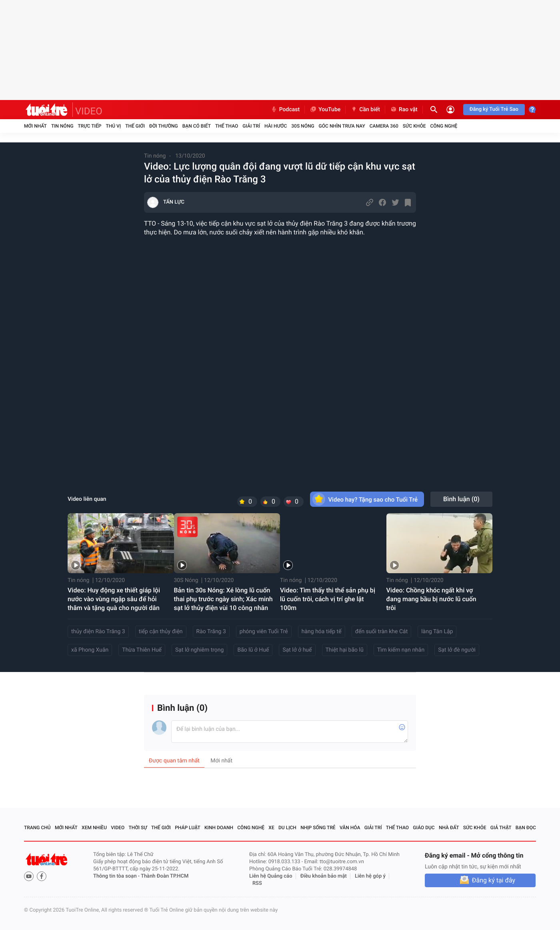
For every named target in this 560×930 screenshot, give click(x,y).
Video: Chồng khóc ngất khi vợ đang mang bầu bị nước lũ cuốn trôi (431, 599)
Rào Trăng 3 (211, 632)
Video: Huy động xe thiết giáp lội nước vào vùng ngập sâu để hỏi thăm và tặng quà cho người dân (114, 599)
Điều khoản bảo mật (324, 876)
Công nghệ (444, 126)
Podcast (285, 110)
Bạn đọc (526, 828)
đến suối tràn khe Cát (382, 632)
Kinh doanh (219, 828)
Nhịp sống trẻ (318, 828)
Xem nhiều (94, 828)
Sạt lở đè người (457, 650)
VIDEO (89, 111)
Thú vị (113, 126)
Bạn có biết (197, 126)
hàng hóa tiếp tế (322, 632)
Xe (271, 828)
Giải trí (251, 126)
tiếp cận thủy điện (161, 632)
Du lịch (287, 828)
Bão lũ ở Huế (253, 650)
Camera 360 (384, 126)
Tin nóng (62, 126)
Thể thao (227, 126)
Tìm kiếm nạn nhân (401, 650)
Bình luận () (461, 499)
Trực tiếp (90, 126)
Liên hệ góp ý (370, 876)
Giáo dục (424, 828)
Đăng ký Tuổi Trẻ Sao (494, 109)
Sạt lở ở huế (297, 650)
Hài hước (276, 126)
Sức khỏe (414, 126)
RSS (257, 883)
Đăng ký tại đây (494, 880)
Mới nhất (35, 126)
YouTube (325, 110)
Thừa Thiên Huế (142, 650)
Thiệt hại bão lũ (345, 650)
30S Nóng (303, 126)
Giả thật (501, 828)
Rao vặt (404, 110)
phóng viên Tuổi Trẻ (264, 632)
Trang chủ (37, 828)
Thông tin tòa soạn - (117, 876)
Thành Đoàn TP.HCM (165, 876)
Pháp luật (188, 828)
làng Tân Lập (437, 632)
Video (118, 828)
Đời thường (164, 126)
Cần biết (365, 110)
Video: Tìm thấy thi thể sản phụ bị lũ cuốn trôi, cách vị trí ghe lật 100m (328, 599)
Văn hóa (350, 828)
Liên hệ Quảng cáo (271, 876)
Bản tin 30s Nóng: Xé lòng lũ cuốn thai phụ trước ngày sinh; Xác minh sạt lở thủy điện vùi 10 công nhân (223, 599)
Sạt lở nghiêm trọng (199, 650)
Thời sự (138, 828)
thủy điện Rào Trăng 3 (98, 632)
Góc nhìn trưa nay (342, 126)
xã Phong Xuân (90, 650)
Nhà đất (449, 828)
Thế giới (135, 126)
